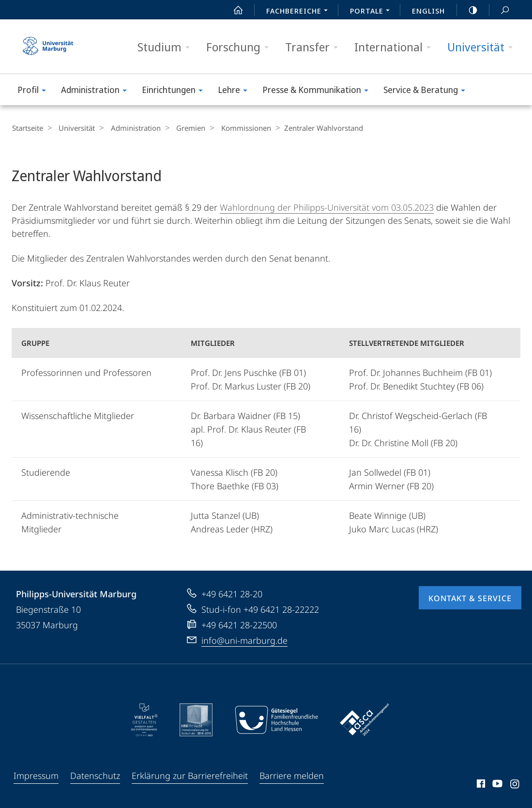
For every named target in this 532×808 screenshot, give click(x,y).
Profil (35, 91)
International (396, 47)
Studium (167, 47)
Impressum (36, 775)
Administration (97, 91)
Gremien (181, 128)
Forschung (241, 47)
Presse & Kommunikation (319, 91)
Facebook (480, 785)
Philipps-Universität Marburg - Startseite (48, 47)
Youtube (496, 785)
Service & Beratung (427, 91)
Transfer (315, 47)
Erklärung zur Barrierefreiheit (190, 775)
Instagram (515, 785)
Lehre (236, 91)
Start (233, 10)
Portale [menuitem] (372, 12)
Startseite (27, 128)
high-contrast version (468, 10)
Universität (483, 47)
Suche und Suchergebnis (500, 10)
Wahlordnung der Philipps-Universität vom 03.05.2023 (327, 207)
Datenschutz (95, 775)
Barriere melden (292, 775)
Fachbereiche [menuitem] (300, 12)
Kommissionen (233, 128)
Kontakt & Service (470, 598)
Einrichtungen (175, 91)
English (428, 11)
